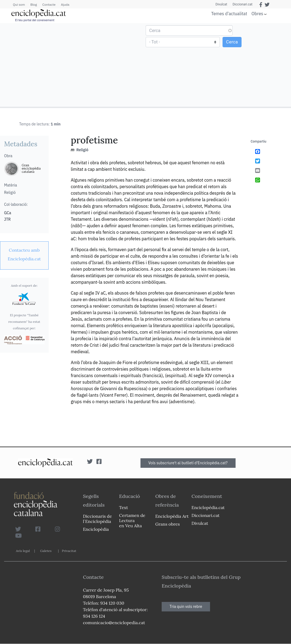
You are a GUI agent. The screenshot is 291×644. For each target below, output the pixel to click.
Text (123, 507)
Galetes (46, 551)
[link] (24, 254)
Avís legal (23, 551)
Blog (34, 4)
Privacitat (69, 551)
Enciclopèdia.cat (208, 507)
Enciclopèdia (96, 529)
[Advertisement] (73, 65)
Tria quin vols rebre (186, 607)
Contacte (49, 4)
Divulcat (221, 4)
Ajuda (65, 4)
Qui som (19, 4)
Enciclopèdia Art (172, 516)
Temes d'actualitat (229, 14)
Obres (257, 13)
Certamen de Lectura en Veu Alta (132, 520)
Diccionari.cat (242, 4)
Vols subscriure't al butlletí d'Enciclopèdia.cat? (188, 463)
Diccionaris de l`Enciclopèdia (97, 519)
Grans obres (168, 524)
